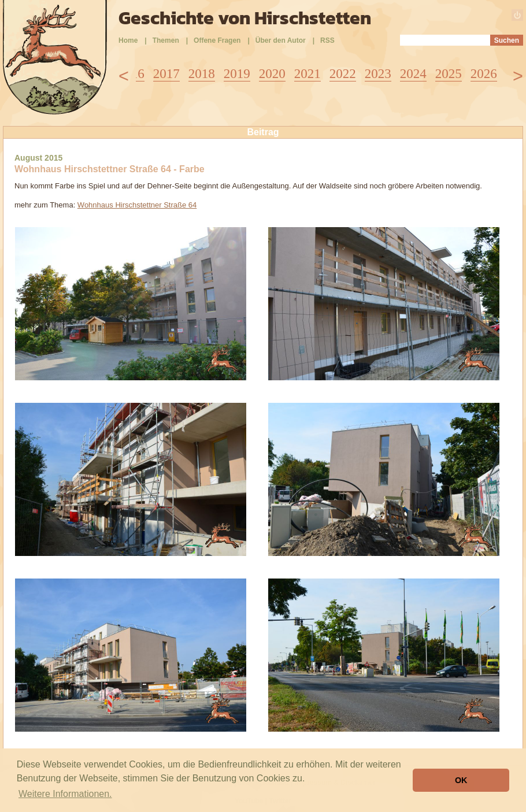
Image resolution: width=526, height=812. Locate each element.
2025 (449, 74)
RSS (327, 40)
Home (128, 40)
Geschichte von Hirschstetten (245, 18)
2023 (378, 74)
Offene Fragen (217, 40)
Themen (166, 40)
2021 (308, 74)
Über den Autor (281, 40)
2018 (202, 74)
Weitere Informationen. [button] (65, 794)
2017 (166, 74)
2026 (484, 74)
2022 (343, 74)
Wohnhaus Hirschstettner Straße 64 (137, 205)
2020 (272, 74)
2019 (237, 74)
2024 (413, 74)
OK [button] (461, 780)
